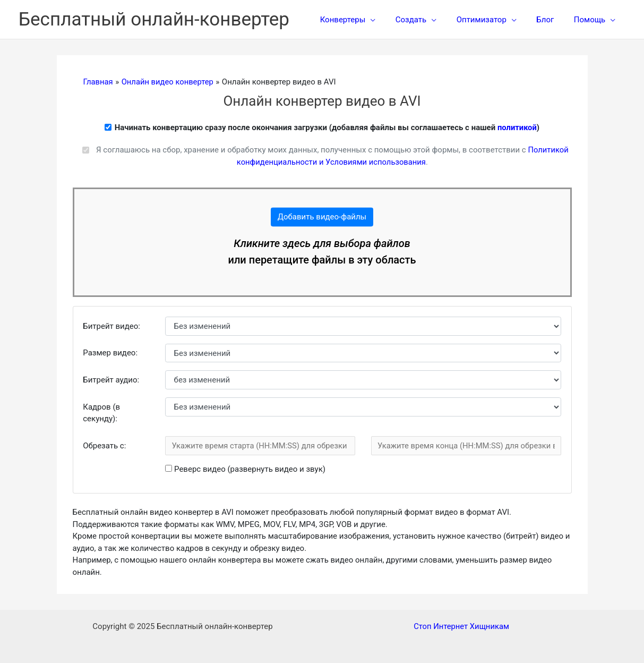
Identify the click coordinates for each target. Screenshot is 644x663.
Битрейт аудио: (111, 380)
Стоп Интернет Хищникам (462, 626)
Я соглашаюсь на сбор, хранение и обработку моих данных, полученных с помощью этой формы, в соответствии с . (332, 156)
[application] (388, 20)
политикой (517, 127)
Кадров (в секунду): (101, 413)
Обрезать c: (104, 446)
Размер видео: (110, 353)
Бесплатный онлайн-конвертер (154, 19)
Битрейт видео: (111, 326)
